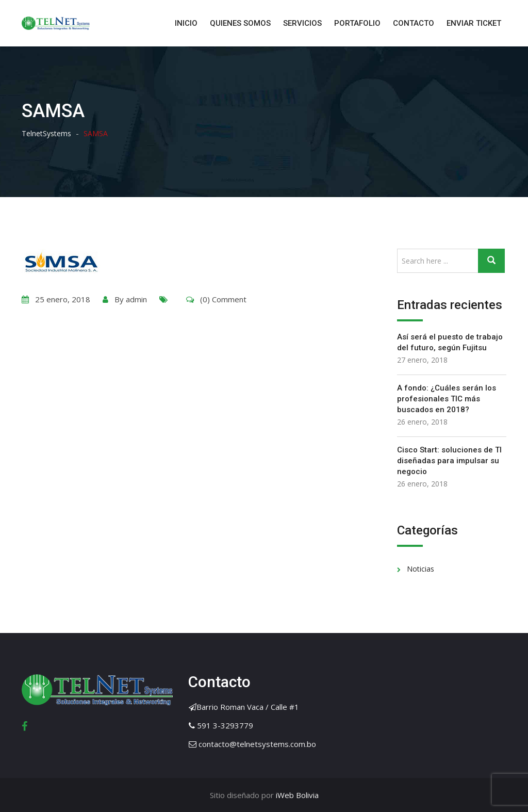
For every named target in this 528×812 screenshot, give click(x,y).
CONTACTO (414, 23)
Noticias (420, 569)
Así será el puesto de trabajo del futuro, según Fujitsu (450, 342)
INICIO (186, 23)
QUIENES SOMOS (240, 23)
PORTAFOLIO (357, 23)
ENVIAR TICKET (474, 23)
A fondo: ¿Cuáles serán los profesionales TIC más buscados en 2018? (447, 399)
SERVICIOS (302, 23)
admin (136, 299)
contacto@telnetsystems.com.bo (257, 744)
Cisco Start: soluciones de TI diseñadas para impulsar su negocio (449, 461)
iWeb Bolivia (296, 795)
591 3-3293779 (225, 725)
